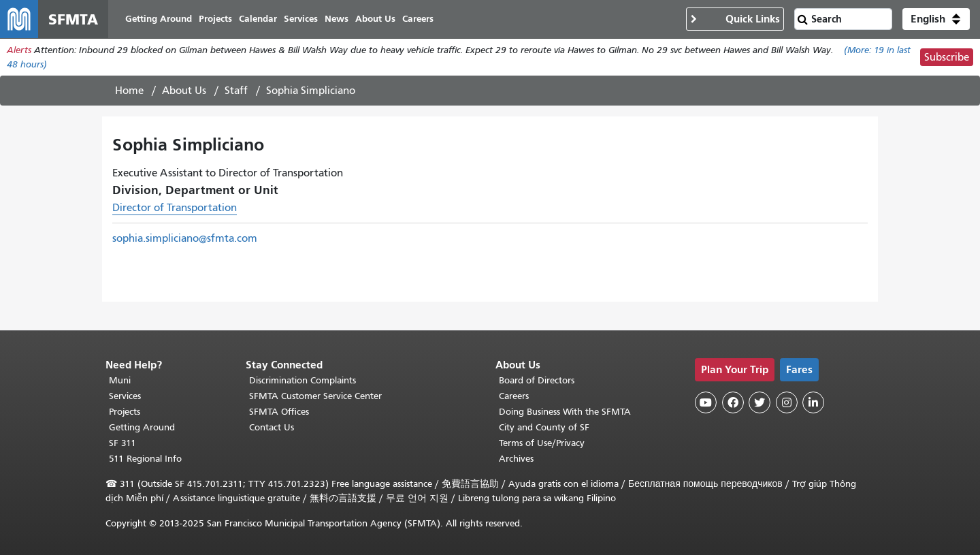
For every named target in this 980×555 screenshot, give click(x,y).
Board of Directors (537, 380)
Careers (514, 396)
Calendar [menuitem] (258, 19)
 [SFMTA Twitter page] (759, 402)
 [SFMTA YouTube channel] (706, 402)
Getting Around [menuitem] (159, 19)
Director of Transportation (175, 208)
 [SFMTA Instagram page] (787, 402)
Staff (236, 91)
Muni (120, 380)
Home (129, 91)
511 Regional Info (145, 459)
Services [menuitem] (301, 19)
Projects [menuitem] (215, 19)
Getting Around (142, 427)
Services (125, 396)
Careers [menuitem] (418, 19)
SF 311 (122, 443)
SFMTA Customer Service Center (315, 396)
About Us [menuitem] (375, 19)
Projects (125, 412)
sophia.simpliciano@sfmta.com (185, 238)
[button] (936, 19)
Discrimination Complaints (303, 380)
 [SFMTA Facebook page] (733, 402)
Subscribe (947, 57)
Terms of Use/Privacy (542, 443)
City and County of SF (544, 427)
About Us (184, 91)
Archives (516, 459)
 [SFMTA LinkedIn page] (813, 402)
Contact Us (272, 427)
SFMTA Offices (279, 412)
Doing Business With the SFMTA (565, 412)
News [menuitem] (337, 19)
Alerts (19, 50)
